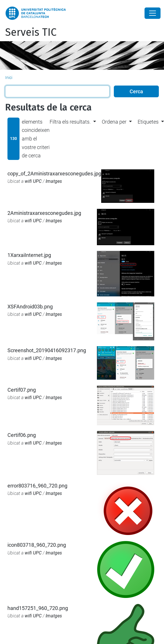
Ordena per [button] (114, 122)
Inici (9, 78)
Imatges (54, 181)
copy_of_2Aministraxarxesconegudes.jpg (54, 174)
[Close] (153, 13)
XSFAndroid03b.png (30, 307)
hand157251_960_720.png (38, 608)
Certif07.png (22, 390)
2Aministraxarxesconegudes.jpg (44, 213)
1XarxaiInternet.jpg (29, 255)
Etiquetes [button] (148, 122)
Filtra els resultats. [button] (70, 122)
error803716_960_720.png (37, 486)
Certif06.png (22, 435)
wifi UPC (33, 181)
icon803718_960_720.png (37, 545)
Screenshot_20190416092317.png (47, 350)
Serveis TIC (31, 32)
